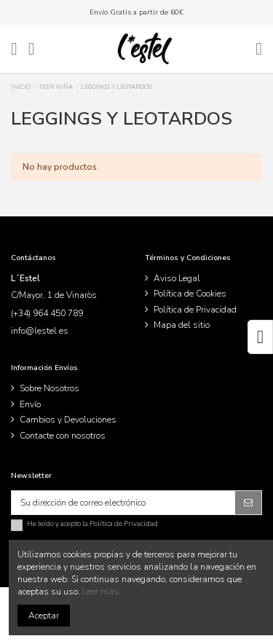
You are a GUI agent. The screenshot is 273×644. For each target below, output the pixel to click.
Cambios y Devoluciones (68, 420)
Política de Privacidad (195, 310)
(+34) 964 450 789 (47, 313)
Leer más (100, 592)
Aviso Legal (177, 278)
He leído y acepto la (92, 524)
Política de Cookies (190, 294)
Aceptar (44, 616)
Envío (30, 404)
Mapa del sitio (182, 325)
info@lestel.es (40, 331)
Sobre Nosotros (50, 388)
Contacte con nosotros (63, 436)
